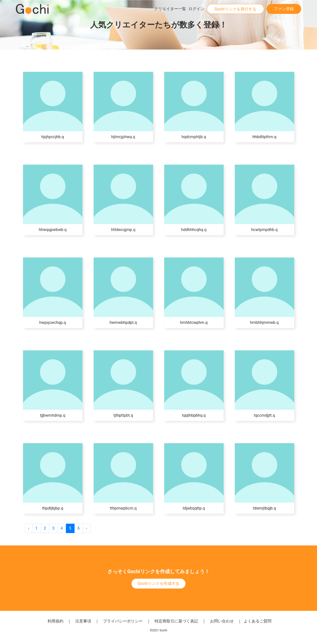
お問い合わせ (222, 621)
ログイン (196, 9)
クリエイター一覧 (170, 9)
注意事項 (83, 621)
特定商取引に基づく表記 (176, 621)
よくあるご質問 (258, 621)
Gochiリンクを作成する (158, 583)
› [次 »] (87, 528)
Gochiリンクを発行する (235, 9)
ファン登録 (284, 9)
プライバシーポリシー (123, 621)
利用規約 (55, 621)
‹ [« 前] (29, 528)
